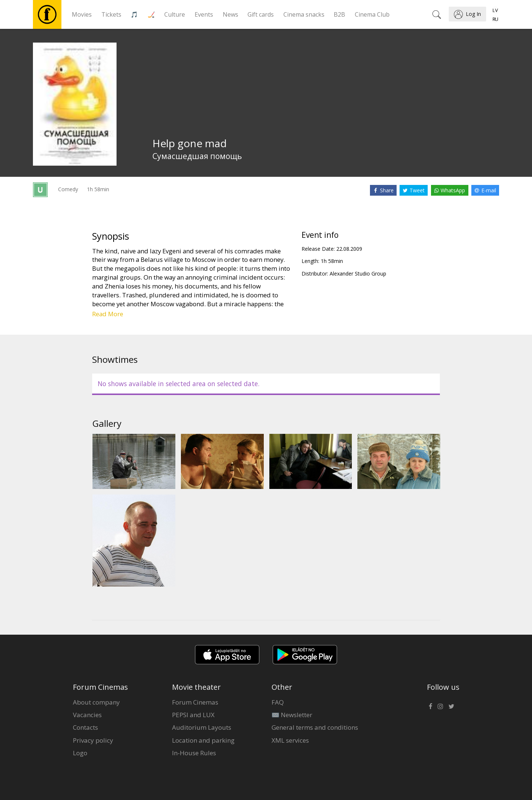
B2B (339, 14)
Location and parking (203, 740)
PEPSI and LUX (193, 715)
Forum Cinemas (195, 702)
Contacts (85, 727)
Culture (175, 14)
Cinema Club (372, 14)
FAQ (278, 702)
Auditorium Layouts (202, 727)
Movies (82, 14)
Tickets (111, 14)
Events (204, 14)
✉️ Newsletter (292, 715)
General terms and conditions (315, 727)
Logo (80, 753)
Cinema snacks (304, 14)
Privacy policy (93, 740)
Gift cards (261, 14)
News (230, 14)
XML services (290, 740)
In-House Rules (194, 753)
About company (96, 702)
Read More (108, 314)
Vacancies (87, 715)
